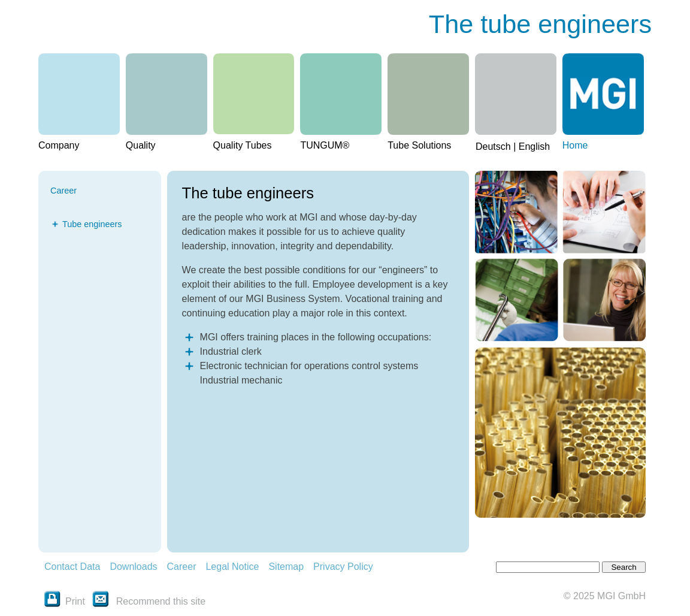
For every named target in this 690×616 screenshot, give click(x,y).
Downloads (133, 567)
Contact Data (72, 567)
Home (575, 145)
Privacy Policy (343, 567)
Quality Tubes (243, 145)
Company (59, 145)
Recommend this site (161, 601)
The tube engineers (540, 24)
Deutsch (493, 147)
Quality (141, 145)
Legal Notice (232, 567)
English (534, 147)
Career (182, 567)
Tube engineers (92, 224)
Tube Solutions (419, 145)
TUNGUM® (325, 145)
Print (65, 601)
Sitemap (286, 567)
